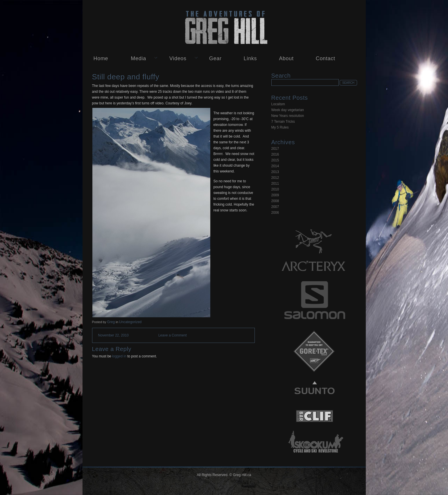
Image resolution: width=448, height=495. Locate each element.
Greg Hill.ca (224, 26)
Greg (111, 322)
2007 (275, 207)
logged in (119, 356)
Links (250, 58)
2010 (275, 189)
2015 (275, 160)
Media (138, 58)
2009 (275, 195)
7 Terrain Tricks (283, 122)
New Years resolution (288, 116)
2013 (275, 172)
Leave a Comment (173, 335)
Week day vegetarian (288, 110)
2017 (275, 149)
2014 (275, 166)
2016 (275, 154)
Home (101, 58)
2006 (275, 213)
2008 (275, 201)
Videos (178, 58)
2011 (275, 184)
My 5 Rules (280, 127)
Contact (326, 58)
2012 (275, 178)
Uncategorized (130, 322)
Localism (278, 104)
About (286, 58)
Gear (215, 58)
